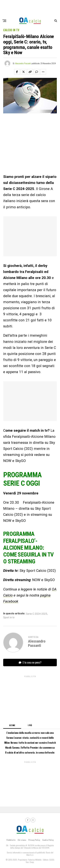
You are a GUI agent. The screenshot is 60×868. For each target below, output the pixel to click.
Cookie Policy (48, 840)
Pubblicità (11, 840)
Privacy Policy (34, 840)
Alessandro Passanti (23, 63)
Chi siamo (22, 840)
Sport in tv (9, 618)
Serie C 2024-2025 (37, 614)
